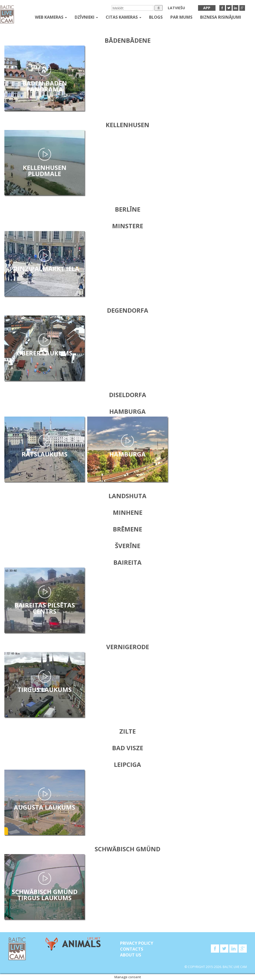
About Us (131, 955)
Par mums (181, 17)
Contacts (132, 949)
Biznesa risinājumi (221, 17)
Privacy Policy (137, 943)
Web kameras (51, 17)
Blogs (156, 17)
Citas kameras (124, 17)
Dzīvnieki (86, 17)
